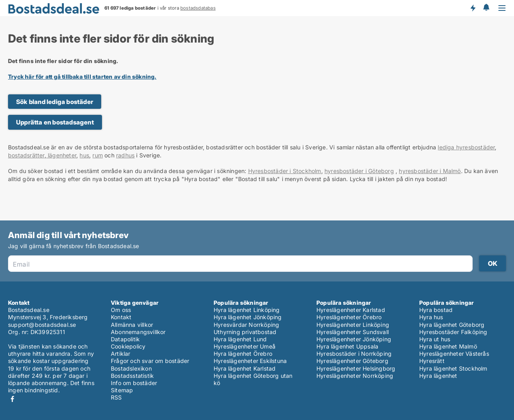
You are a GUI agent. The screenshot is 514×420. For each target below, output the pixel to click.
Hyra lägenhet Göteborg (452, 325)
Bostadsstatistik (132, 376)
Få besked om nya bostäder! (473, 8)
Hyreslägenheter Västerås (454, 354)
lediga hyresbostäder (466, 147)
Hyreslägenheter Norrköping (355, 376)
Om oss (121, 310)
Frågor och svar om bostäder (150, 361)
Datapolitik (125, 339)
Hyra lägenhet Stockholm (453, 368)
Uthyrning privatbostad (245, 332)
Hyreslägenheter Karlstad (351, 310)
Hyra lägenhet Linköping (247, 310)
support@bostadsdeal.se (42, 325)
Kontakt (121, 317)
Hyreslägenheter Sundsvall (353, 332)
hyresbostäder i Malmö (430, 171)
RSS (116, 397)
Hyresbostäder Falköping (453, 332)
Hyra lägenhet (438, 376)
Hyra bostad (436, 310)
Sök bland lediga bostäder (55, 102)
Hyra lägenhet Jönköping (248, 317)
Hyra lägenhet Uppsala (347, 346)
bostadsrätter (26, 155)
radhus (125, 155)
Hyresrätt (432, 361)
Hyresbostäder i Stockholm (285, 171)
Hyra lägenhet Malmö (448, 346)
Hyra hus (431, 317)
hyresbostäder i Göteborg (359, 171)
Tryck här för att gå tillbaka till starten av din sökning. (82, 76)
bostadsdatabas (198, 8)
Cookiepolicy (128, 346)
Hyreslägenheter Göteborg (352, 361)
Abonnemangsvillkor (138, 332)
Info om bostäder (134, 383)
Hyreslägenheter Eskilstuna (250, 361)
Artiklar (121, 354)
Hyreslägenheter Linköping (353, 325)
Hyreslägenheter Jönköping (354, 339)
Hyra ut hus (435, 339)
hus (84, 155)
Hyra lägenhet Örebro (243, 354)
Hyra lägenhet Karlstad (245, 368)
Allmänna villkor (132, 325)
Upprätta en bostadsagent (55, 122)
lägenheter (61, 155)
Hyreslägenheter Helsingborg (356, 368)
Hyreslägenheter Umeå (245, 346)
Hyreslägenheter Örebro (349, 317)
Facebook (12, 399)
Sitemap (122, 390)
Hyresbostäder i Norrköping (354, 354)
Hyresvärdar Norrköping (246, 325)
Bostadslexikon (131, 368)
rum (98, 155)
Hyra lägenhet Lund (240, 339)
